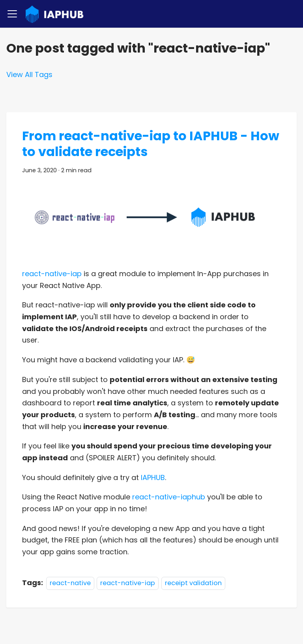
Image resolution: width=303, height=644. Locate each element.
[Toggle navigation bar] (12, 14)
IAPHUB (153, 477)
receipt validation (193, 583)
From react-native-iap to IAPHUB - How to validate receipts (151, 144)
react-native (70, 583)
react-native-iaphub (169, 497)
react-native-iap (52, 274)
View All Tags (29, 74)
